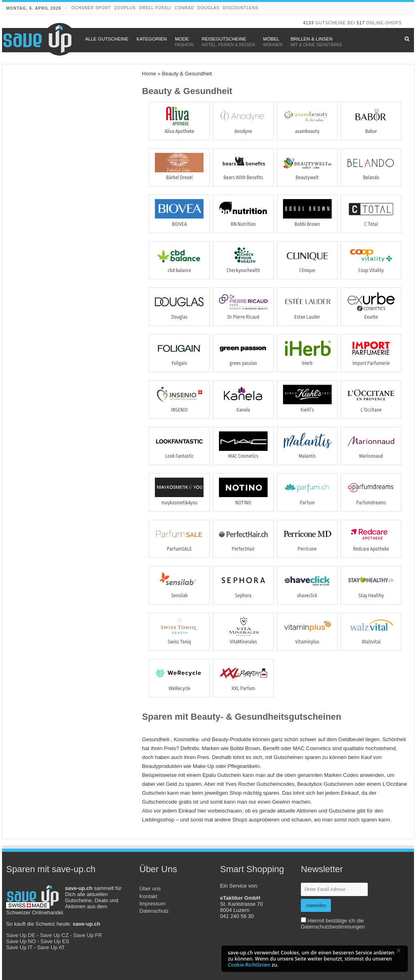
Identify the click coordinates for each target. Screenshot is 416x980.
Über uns (150, 889)
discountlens (240, 8)
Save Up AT (51, 947)
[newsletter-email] (334, 889)
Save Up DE (21, 935)
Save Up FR (88, 935)
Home (149, 74)
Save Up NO (21, 941)
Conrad (184, 8)
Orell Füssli (155, 8)
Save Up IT (19, 947)
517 (361, 23)
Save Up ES (55, 941)
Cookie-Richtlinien (249, 965)
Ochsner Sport (91, 8)
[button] (401, 952)
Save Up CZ (54, 935)
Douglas (209, 8)
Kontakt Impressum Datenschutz (154, 904)
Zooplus (125, 8)
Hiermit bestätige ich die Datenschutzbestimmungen (333, 924)
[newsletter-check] (303, 920)
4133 (309, 23)
